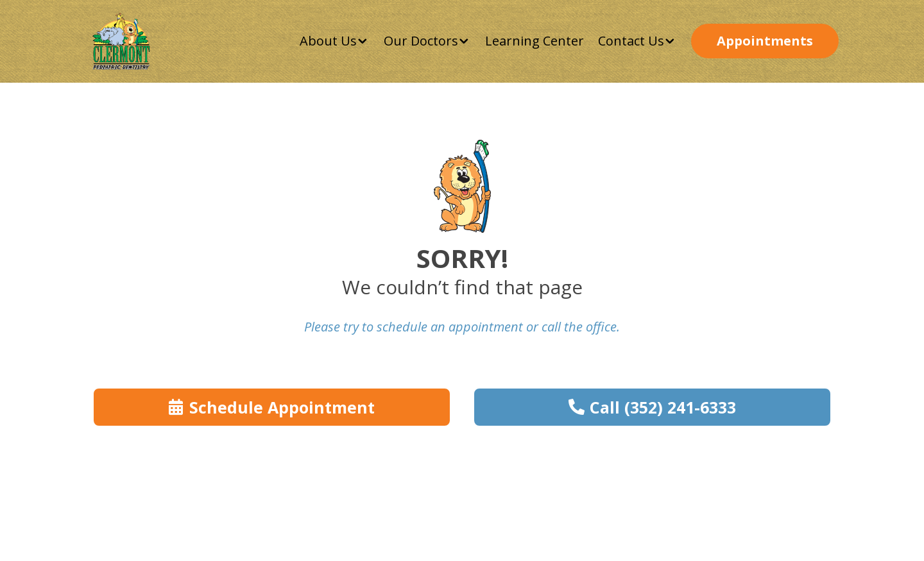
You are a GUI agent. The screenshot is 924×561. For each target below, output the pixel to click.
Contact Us (631, 41)
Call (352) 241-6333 (663, 407)
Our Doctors (421, 41)
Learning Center (535, 41)
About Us (328, 41)
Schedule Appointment (282, 407)
